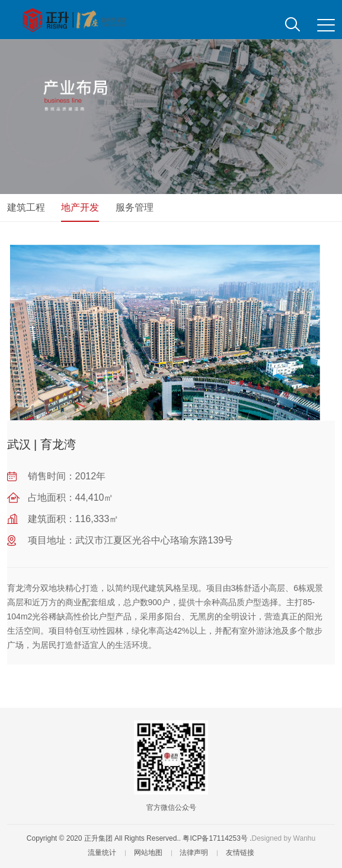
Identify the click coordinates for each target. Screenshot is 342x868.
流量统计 (102, 853)
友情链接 (240, 853)
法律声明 (194, 853)
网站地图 (148, 853)
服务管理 (135, 207)
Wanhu (305, 838)
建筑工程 (26, 207)
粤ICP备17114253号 (215, 838)
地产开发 (80, 207)
